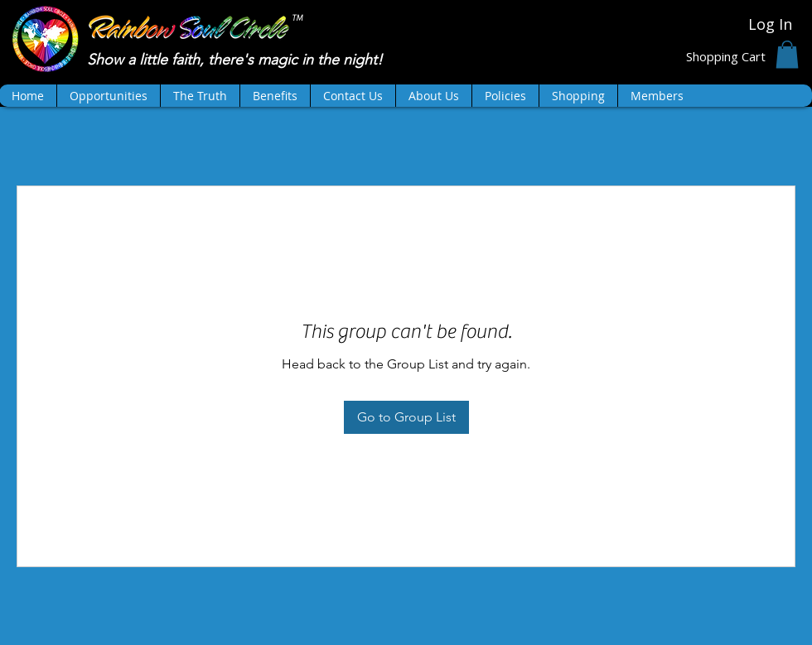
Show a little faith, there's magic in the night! (237, 60)
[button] (787, 54)
